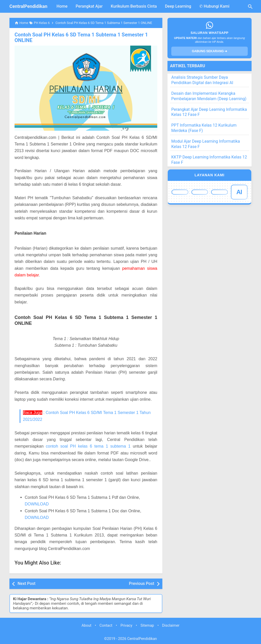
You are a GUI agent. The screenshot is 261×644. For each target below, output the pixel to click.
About (86, 626)
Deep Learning (178, 6)
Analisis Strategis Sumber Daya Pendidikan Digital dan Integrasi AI (202, 80)
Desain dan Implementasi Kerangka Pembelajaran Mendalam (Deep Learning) (209, 96)
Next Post (27, 583)
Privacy (127, 626)
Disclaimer (171, 626)
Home (62, 6)
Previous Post (142, 583)
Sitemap (147, 626)
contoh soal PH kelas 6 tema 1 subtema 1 (88, 446)
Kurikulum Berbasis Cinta (134, 6)
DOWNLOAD (37, 504)
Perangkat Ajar (89, 6)
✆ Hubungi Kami (214, 6)
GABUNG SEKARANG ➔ (210, 51)
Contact (106, 626)
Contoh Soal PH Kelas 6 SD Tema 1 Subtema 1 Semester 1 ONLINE (81, 37)
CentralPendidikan (28, 6)
